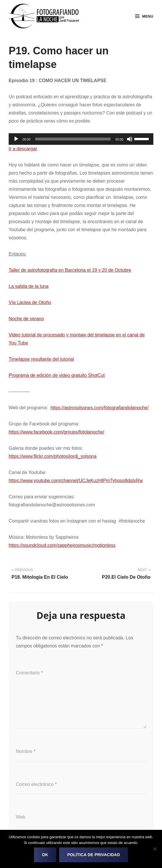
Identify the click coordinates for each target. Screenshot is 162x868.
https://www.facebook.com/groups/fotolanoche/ (56, 432)
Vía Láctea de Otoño (30, 302)
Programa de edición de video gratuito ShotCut (57, 375)
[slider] (73, 139)
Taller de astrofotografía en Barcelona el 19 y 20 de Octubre (70, 270)
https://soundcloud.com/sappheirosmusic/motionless (62, 545)
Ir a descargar (23, 149)
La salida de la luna (29, 286)
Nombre (26, 751)
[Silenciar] (130, 139)
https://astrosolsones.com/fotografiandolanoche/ (100, 408)
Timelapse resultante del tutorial (41, 359)
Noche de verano (26, 319)
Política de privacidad (94, 855)
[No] (155, 849)
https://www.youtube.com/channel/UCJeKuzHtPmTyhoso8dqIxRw (76, 481)
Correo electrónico (36, 784)
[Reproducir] (16, 139)
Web (21, 817)
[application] (81, 139)
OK (45, 855)
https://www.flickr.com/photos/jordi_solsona (53, 456)
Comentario (29, 673)
